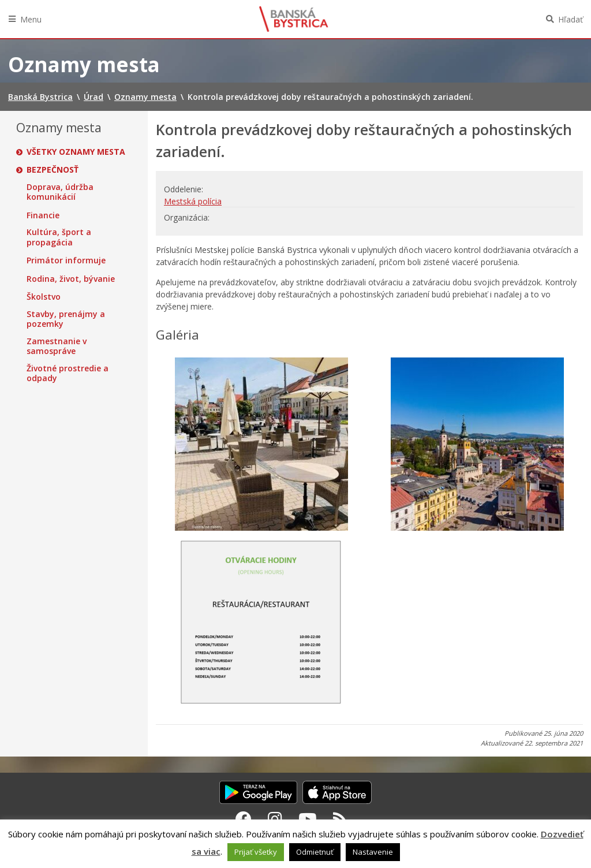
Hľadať (571, 19)
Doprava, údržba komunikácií (60, 192)
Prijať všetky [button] (256, 852)
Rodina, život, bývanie (71, 279)
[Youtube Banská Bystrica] (308, 819)
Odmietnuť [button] (315, 852)
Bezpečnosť (53, 170)
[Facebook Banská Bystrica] (244, 819)
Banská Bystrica (294, 19)
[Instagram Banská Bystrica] (275, 819)
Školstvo (44, 297)
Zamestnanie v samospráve (57, 346)
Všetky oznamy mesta (76, 152)
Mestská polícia (193, 201)
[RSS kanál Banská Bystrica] (340, 819)
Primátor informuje (66, 260)
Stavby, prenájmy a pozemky (66, 319)
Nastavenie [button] (373, 852)
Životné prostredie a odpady (68, 373)
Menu (31, 19)
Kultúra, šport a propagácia (59, 237)
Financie (43, 215)
